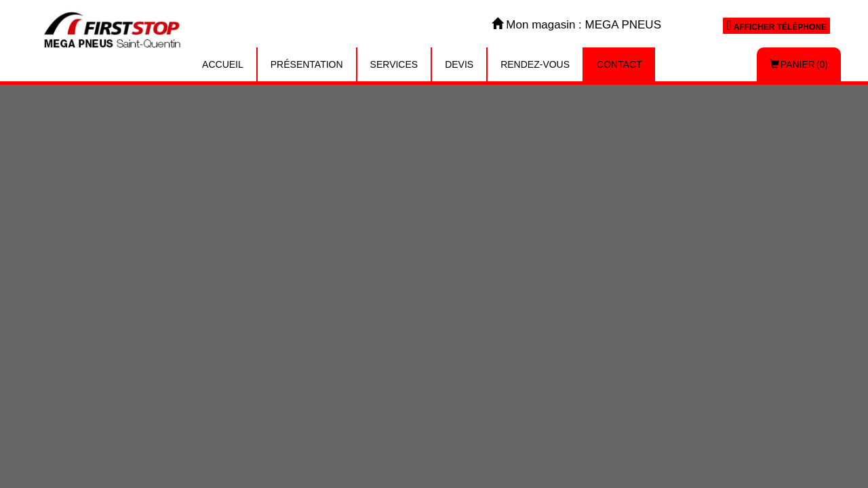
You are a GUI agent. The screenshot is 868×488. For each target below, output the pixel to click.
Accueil (223, 64)
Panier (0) (799, 64)
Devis (459, 64)
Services (394, 64)
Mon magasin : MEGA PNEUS (576, 25)
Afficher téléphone (776, 25)
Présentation (307, 64)
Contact (619, 64)
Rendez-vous (535, 64)
